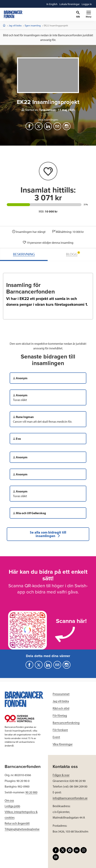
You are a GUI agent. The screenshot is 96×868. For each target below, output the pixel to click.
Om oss (9, 800)
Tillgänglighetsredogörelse (22, 829)
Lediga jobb (12, 806)
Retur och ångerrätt (17, 823)
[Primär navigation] (89, 14)
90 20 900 (31, 792)
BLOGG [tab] (73, 254)
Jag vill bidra (15, 25)
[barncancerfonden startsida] (13, 14)
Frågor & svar (61, 775)
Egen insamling (33, 25)
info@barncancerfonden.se (70, 798)
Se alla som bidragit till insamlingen (48, 534)
